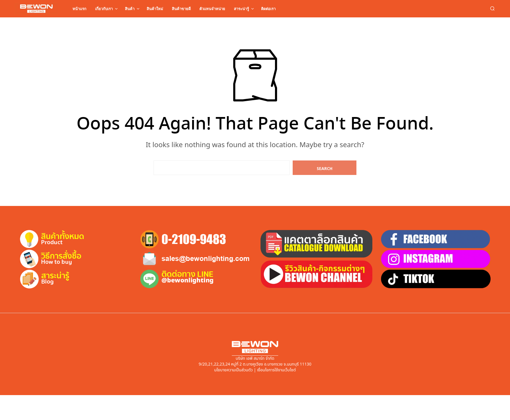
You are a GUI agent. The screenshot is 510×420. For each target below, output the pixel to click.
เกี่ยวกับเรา (104, 9)
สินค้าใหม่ (155, 9)
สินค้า (130, 9)
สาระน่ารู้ (241, 9)
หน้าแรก (79, 9)
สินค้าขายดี (181, 9)
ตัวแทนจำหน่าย (212, 9)
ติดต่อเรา (268, 9)
